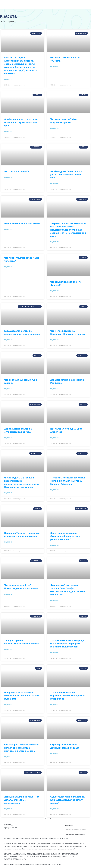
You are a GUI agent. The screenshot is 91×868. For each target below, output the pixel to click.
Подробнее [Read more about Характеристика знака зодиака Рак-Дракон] (54, 389)
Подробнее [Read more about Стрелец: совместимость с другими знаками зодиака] (54, 754)
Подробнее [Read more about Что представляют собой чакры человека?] (8, 267)
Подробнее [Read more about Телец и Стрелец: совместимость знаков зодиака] (8, 649)
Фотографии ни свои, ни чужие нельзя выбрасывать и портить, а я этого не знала (22, 748)
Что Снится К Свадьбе (17, 171)
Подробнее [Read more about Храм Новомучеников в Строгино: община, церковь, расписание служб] (54, 545)
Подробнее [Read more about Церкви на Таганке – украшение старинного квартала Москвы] (8, 542)
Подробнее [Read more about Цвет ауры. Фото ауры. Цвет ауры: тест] (54, 438)
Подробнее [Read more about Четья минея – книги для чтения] (8, 229)
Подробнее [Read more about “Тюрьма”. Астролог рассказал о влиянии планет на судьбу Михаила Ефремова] (54, 490)
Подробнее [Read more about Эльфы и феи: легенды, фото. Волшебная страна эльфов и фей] (8, 131)
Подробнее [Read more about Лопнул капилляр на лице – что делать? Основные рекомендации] (8, 809)
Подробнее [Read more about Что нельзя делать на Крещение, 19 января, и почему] (54, 340)
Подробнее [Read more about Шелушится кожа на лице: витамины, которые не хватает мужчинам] (8, 705)
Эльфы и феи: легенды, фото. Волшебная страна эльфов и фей (21, 122)
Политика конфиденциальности (76, 830)
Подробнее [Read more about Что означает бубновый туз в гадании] (8, 389)
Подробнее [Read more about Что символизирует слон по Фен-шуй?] (54, 291)
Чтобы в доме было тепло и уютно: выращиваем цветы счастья (66, 174)
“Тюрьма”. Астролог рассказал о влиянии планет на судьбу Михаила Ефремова (68, 481)
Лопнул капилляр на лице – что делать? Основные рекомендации (22, 800)
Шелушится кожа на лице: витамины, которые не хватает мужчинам (22, 696)
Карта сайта (69, 825)
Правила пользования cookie (75, 834)
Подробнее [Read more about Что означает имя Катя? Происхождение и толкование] (8, 594)
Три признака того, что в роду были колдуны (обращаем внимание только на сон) (67, 643)
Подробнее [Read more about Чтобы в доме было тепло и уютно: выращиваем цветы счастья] (54, 184)
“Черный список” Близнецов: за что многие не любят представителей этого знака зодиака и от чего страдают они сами (68, 230)
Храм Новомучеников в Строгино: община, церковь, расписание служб (66, 536)
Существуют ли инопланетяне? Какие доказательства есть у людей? (68, 800)
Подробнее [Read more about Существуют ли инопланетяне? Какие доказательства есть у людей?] (54, 809)
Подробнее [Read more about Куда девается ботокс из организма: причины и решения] (8, 340)
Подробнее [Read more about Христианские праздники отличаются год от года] (8, 438)
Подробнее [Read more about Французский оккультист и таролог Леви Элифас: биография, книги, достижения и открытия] (54, 600)
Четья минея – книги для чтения (22, 223)
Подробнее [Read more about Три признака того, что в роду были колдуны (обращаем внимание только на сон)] (54, 653)
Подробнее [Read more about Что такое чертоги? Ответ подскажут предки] (54, 128)
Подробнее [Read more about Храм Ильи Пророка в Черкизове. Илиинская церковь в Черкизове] (54, 705)
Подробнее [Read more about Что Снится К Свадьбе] (8, 177)
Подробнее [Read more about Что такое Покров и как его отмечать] (54, 67)
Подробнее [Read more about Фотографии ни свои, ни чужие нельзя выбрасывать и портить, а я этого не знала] (8, 757)
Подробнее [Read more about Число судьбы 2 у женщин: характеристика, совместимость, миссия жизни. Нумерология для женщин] (8, 493)
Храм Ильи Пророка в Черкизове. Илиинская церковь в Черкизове (68, 696)
